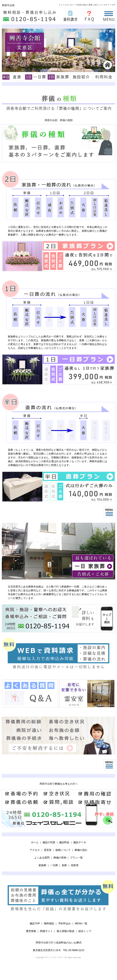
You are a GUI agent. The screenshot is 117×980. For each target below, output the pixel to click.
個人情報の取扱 (66, 931)
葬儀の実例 (60, 858)
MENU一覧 (81, 923)
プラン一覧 (76, 858)
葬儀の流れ (81, 850)
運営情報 (31, 931)
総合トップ (85, 931)
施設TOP (35, 923)
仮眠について (63, 850)
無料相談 (49, 923)
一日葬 (54, 865)
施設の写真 (49, 842)
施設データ (80, 842)
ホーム (35, 842)
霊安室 (48, 850)
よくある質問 (42, 858)
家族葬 (42, 865)
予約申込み (64, 923)
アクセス (35, 850)
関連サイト (46, 931)
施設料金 (64, 842)
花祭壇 (75, 865)
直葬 (64, 865)
